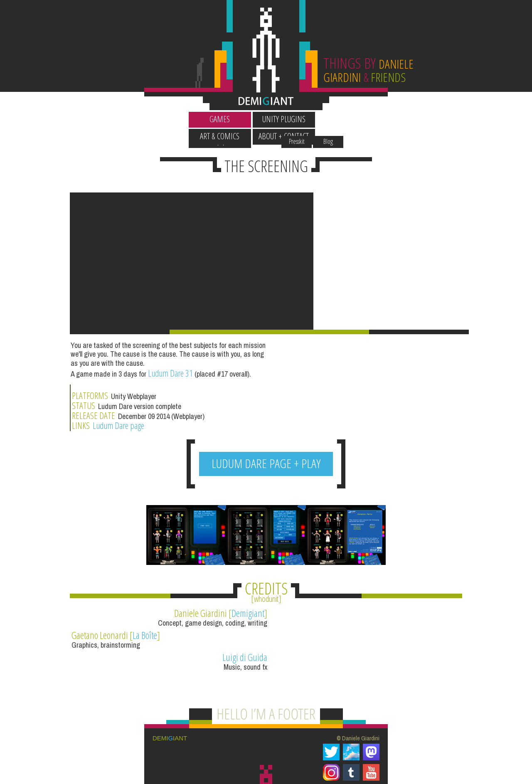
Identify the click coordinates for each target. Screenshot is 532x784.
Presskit (347, 104)
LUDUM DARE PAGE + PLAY (266, 470)
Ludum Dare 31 (170, 427)
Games (170, 119)
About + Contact (362, 119)
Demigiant (238, 620)
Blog (378, 104)
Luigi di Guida (235, 642)
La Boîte (348, 620)
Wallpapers (170, 104)
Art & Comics (298, 119)
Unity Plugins (234, 119)
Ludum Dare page (323, 429)
